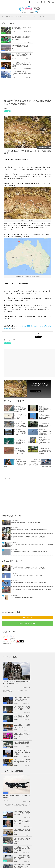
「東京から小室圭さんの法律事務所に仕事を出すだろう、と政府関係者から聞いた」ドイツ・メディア (32, 782)
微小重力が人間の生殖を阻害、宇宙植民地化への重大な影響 (26, 496)
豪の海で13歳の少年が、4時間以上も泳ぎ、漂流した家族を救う (21, 383)
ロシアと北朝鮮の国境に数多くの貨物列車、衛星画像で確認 (46, 672)
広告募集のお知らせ (35, 862)
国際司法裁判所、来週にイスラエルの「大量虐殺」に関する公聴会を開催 (46, 697)
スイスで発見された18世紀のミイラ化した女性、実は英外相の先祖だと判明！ (19, 47)
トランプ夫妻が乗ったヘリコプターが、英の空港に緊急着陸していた (45, 399)
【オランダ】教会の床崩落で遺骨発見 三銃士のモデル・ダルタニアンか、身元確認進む (32, 518)
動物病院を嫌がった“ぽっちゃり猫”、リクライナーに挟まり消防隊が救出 (30, 503)
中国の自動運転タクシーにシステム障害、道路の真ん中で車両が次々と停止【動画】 (32, 563)
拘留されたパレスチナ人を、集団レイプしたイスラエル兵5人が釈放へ (46, 723)
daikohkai (14, 33)
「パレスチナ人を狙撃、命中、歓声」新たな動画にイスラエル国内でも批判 (46, 732)
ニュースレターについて (21, 862)
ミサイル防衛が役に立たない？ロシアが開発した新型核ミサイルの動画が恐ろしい (47, 47)
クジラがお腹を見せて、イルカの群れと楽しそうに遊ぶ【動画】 (20, 416)
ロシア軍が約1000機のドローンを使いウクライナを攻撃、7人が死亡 (20, 681)
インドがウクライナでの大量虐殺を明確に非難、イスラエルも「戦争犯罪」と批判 (46, 664)
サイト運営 (23, 860)
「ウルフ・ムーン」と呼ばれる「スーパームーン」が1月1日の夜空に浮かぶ (29, 774)
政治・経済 (32, 51)
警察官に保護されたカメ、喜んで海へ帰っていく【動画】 (45, 383)
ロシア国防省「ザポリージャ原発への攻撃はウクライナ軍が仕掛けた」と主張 (46, 646)
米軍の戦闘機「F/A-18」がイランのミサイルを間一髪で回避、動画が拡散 (29, 525)
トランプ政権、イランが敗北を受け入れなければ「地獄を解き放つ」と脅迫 (46, 706)
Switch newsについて (12, 860)
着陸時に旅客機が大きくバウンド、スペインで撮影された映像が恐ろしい (19, 38)
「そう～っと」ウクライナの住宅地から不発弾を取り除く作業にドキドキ (46, 681)
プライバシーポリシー (33, 860)
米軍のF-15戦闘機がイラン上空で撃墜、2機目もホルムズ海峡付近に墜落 (29, 556)
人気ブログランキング (7, 617)
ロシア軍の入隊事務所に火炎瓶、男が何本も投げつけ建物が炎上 (47, 38)
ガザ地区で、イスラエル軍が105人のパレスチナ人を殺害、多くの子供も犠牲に (46, 741)
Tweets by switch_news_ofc (27, 805)
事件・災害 (32, 42)
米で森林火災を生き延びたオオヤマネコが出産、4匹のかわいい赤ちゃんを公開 (30, 767)
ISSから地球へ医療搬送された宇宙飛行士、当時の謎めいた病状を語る (28, 510)
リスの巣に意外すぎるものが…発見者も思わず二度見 (19, 29)
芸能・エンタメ (6, 676)
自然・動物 (3, 33)
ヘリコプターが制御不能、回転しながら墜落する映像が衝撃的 (45, 391)
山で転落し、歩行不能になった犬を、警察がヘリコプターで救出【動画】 (20, 399)
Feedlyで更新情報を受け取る (27, 597)
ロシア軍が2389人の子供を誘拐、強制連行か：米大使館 (46, 654)
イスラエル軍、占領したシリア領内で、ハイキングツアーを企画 (46, 714)
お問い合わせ (45, 860)
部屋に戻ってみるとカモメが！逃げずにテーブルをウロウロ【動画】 (27, 759)
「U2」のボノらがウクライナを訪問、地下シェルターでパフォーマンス (20, 673)
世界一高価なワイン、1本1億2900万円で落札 (22, 571)
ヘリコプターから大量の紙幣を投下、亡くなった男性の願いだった (45, 406)
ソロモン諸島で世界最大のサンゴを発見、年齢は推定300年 (25, 788)
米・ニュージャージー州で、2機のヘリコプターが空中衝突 (21, 391)
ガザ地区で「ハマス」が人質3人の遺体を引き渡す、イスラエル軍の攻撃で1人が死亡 (20, 741)
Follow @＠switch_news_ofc (38, 809)
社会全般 (3, 42)
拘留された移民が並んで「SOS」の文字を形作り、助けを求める (20, 425)
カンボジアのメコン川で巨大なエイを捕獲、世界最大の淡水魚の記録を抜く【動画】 (47, 30)
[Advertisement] (27, 66)
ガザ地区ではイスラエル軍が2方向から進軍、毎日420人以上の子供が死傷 (20, 732)
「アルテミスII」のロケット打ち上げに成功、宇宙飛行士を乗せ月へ (28, 549)
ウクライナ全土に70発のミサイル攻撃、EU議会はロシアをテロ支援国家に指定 (46, 637)
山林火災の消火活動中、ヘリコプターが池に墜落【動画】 (20, 406)
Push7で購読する (27, 591)
